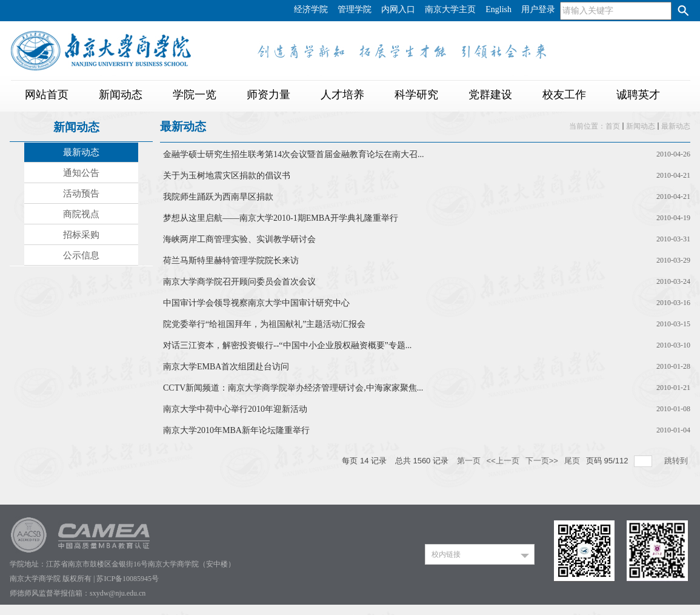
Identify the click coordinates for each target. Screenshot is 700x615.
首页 (613, 126)
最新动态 (676, 126)
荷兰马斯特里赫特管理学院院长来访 (231, 260)
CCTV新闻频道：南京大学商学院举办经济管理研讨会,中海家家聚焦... (293, 388)
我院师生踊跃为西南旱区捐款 (218, 197)
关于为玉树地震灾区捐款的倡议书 (227, 176)
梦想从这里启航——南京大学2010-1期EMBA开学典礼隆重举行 (281, 218)
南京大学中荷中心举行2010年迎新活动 (235, 409)
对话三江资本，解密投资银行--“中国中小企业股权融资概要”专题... (287, 345)
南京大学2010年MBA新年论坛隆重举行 (236, 430)
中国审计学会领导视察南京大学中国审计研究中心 (256, 303)
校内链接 (446, 554)
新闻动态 (641, 126)
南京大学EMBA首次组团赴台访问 (226, 367)
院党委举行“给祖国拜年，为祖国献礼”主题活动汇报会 (264, 324)
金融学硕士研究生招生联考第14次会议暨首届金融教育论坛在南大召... (294, 154)
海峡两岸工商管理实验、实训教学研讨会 (239, 239)
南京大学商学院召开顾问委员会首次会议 (239, 282)
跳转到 (677, 461)
